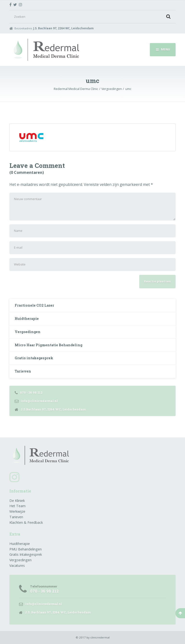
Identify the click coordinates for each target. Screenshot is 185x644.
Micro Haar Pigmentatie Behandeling (49, 345)
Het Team (17, 506)
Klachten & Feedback (26, 522)
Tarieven (23, 371)
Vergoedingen (28, 332)
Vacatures (17, 565)
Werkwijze (17, 511)
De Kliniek (17, 501)
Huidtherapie (27, 319)
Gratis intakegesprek (34, 358)
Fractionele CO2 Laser (34, 305)
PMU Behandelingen (26, 549)
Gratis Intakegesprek (26, 554)
